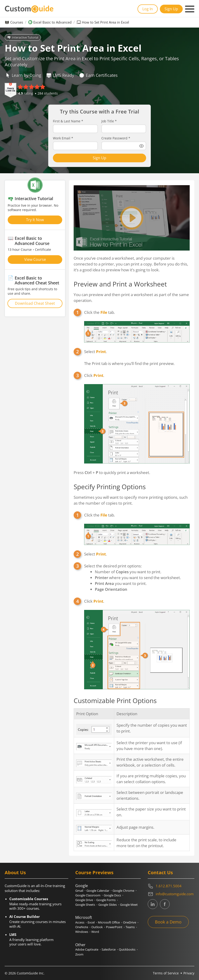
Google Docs (112, 895)
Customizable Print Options (115, 701)
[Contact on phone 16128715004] (171, 886)
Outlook (97, 927)
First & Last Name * (68, 121)
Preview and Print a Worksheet (120, 284)
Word (95, 932)
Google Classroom (88, 895)
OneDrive (130, 922)
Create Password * (116, 138)
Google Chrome (123, 891)
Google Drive (84, 900)
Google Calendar (98, 891)
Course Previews (94, 872)
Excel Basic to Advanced (52, 22)
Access (80, 922)
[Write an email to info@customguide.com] (171, 894)
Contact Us (160, 872)
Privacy (189, 973)
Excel (91, 922)
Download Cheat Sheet (35, 303)
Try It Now (35, 220)
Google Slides (108, 905)
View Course (35, 259)
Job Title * (109, 121)
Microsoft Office (109, 922)
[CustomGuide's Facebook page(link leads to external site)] (165, 904)
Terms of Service (166, 973)
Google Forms (106, 900)
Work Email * (63, 138)
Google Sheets (85, 905)
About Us (15, 872)
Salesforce (109, 949)
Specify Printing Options (110, 487)
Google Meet (129, 905)
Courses (17, 22)
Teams (130, 927)
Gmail (79, 891)
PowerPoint (114, 927)
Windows (82, 932)
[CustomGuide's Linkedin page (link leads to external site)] (153, 904)
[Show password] (141, 146)
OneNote (82, 927)
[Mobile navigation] (190, 9)
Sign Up (171, 9)
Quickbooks (127, 949)
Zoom (79, 954)
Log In (148, 9)
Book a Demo (168, 922)
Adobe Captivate (87, 949)
